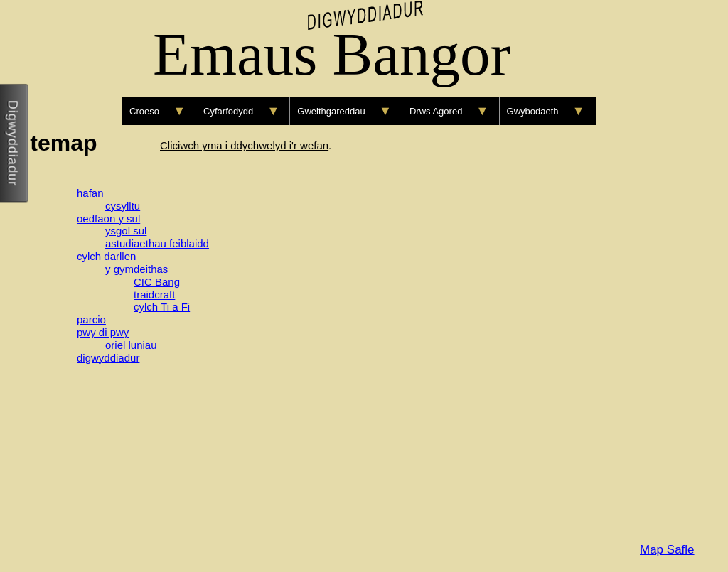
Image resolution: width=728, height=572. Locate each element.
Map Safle (667, 550)
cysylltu (123, 206)
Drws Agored (436, 111)
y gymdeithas (136, 269)
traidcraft (154, 295)
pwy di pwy (103, 332)
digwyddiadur (108, 358)
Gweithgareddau (331, 111)
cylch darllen (106, 256)
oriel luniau (131, 345)
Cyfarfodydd (228, 111)
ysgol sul (126, 231)
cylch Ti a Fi (162, 307)
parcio (91, 319)
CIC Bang (157, 282)
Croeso (144, 111)
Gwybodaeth (533, 111)
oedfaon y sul (108, 218)
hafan (90, 193)
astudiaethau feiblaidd (157, 243)
